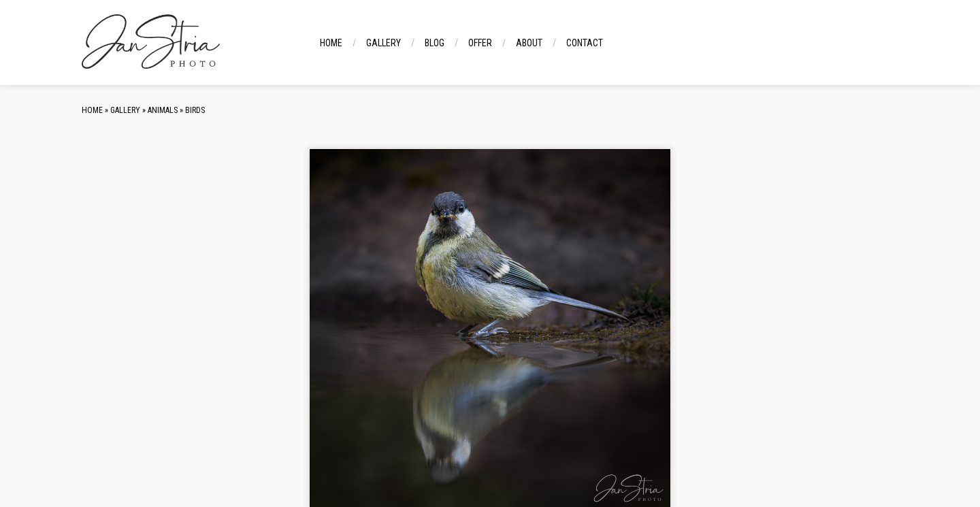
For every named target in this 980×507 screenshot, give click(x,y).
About (529, 43)
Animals (163, 110)
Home (331, 43)
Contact (585, 43)
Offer (480, 43)
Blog (435, 43)
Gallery (383, 43)
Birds (195, 110)
